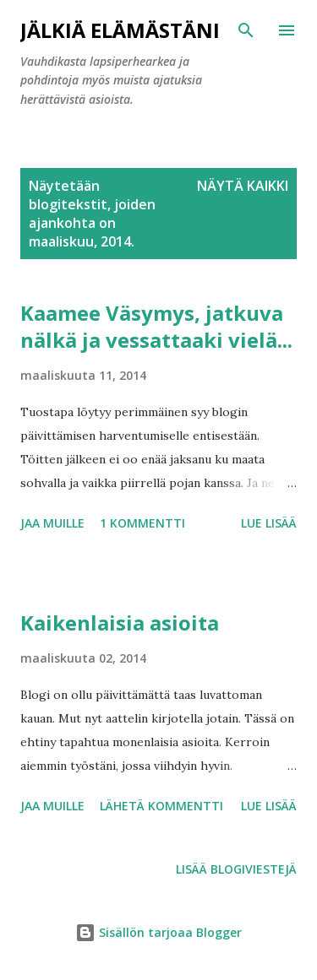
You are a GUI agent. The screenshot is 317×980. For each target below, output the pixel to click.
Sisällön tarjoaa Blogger (158, 932)
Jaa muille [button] (52, 523)
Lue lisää (269, 523)
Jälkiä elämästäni (120, 30)
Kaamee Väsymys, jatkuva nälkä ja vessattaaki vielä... (156, 326)
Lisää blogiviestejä (236, 869)
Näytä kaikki (243, 186)
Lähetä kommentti (161, 806)
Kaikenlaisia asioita (120, 623)
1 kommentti (142, 523)
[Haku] (246, 30)
